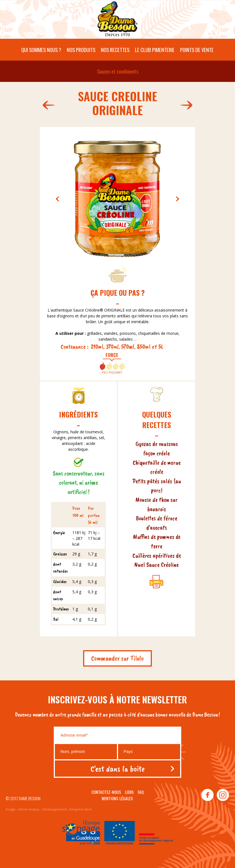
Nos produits (81, 50)
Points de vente (197, 50)
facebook (208, 795)
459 (47, 105)
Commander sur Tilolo (117, 658)
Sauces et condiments (118, 71)
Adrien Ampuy (29, 809)
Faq (141, 792)
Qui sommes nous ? (41, 50)
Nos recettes (115, 50)
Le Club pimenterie (155, 50)
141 (188, 105)
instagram (223, 795)
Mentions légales (117, 798)
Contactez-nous (106, 792)
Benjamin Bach (81, 809)
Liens (129, 792)
